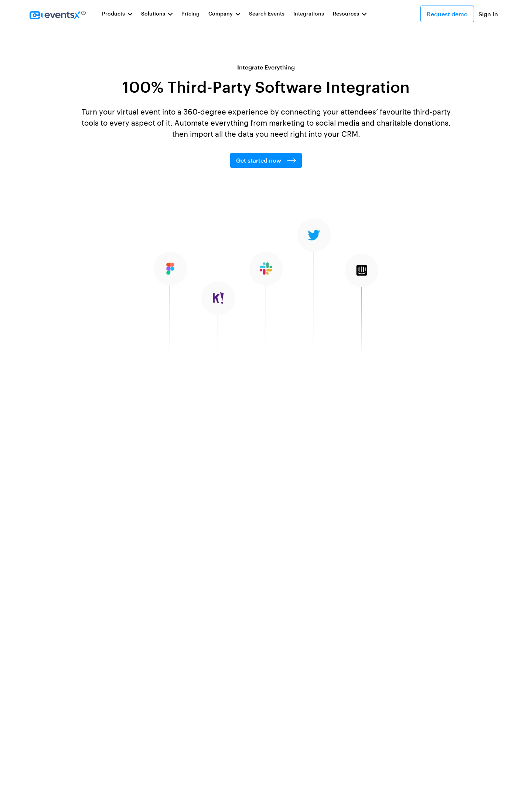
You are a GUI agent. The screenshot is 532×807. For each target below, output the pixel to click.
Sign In (488, 14)
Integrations (309, 13)
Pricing (190, 13)
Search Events (267, 13)
